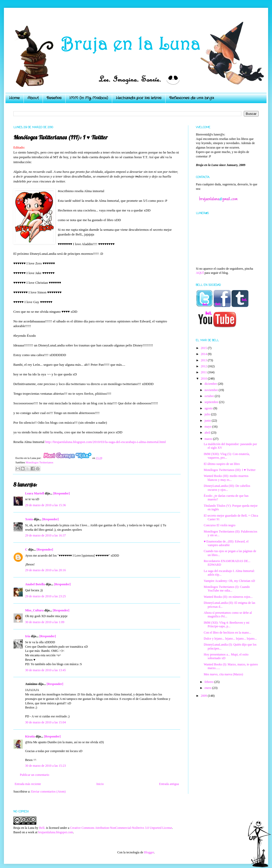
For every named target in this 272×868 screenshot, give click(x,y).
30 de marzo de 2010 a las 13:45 (46, 670)
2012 (204, 366)
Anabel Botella (35, 584)
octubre (210, 396)
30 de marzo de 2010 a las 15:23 (46, 766)
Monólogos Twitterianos (39, 462)
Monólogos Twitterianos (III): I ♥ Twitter (230, 470)
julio (208, 414)
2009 (204, 696)
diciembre (211, 384)
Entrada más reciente (28, 784)
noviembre (212, 390)
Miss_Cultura (34, 610)
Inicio (100, 784)
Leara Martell (35, 493)
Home (14, 98)
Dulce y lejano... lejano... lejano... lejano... (230, 639)
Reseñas (54, 98)
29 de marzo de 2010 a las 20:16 (46, 570)
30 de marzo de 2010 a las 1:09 (45, 622)
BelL (42, 828)
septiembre (212, 402)
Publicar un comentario (35, 775)
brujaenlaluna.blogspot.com (56, 832)
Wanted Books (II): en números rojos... (228, 597)
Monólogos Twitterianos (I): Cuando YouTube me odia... (227, 589)
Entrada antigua (169, 784)
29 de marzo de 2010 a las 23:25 (46, 596)
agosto (209, 408)
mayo (208, 427)
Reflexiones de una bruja (192, 98)
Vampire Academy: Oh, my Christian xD (229, 581)
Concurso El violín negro (220, 525)
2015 (204, 348)
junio (208, 421)
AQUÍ (200, 273)
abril (208, 433)
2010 (204, 379)
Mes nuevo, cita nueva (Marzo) (223, 674)
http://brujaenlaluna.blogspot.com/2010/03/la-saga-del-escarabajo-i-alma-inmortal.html (106, 442)
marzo (209, 439)
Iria (28, 636)
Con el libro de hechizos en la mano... (227, 633)
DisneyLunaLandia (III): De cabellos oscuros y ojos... (227, 488)
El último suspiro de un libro (222, 464)
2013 (204, 360)
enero (208, 688)
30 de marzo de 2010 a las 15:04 (46, 722)
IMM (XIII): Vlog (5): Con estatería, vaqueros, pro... (227, 456)
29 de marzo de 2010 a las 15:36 (46, 505)
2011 (204, 372)
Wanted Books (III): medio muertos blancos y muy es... (226, 478)
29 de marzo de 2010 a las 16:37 (46, 535)
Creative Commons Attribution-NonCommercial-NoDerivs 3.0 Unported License (121, 828)
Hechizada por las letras (139, 98)
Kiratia (30, 736)
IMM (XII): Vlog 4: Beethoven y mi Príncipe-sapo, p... (226, 624)
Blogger (149, 852)
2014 (204, 354)
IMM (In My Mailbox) (89, 98)
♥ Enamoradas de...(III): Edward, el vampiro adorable (226, 543)
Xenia (29, 519)
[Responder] (61, 493)
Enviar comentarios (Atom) (48, 792)
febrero (209, 682)
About (33, 98)
